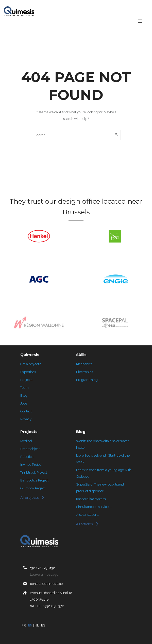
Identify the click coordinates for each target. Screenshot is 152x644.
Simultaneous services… (94, 507)
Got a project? (30, 364)
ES (43, 625)
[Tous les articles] (87, 524)
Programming (87, 380)
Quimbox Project (33, 488)
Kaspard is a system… (92, 499)
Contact (26, 411)
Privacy (26, 419)
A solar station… (88, 515)
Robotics (27, 457)
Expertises (28, 372)
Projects (26, 380)
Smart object (30, 449)
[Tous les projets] (32, 497)
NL (37, 625)
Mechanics (84, 364)
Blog (24, 396)
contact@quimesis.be (46, 584)
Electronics (85, 372)
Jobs (24, 403)
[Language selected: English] (126, 21)
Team (24, 388)
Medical (26, 441)
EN (30, 625)
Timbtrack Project (34, 472)
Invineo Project (31, 465)
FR (24, 625)
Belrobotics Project (34, 480)
